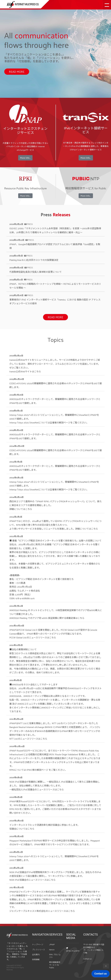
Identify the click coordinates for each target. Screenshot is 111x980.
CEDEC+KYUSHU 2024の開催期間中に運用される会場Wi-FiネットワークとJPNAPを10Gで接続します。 (56, 452)
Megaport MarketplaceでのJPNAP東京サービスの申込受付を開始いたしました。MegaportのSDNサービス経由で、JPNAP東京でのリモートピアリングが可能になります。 (55, 842)
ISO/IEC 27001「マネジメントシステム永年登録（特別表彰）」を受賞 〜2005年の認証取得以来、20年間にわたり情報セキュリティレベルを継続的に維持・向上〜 (55, 230)
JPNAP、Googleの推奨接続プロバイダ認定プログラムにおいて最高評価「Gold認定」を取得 (55, 246)
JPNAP (52, 945)
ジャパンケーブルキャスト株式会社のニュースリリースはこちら (42, 911)
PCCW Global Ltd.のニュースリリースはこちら (33, 637)
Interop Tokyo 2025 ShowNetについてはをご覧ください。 (49, 422)
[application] (101, 974)
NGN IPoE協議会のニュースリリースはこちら (32, 880)
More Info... (25, 158)
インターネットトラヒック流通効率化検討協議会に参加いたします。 (44, 825)
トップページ (38, 945)
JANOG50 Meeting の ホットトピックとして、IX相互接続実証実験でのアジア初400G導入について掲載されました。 (56, 612)
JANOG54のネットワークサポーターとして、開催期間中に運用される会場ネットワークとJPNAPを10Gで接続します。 (55, 468)
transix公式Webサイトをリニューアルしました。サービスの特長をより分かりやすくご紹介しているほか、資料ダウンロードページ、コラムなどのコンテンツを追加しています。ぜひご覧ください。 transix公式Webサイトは (55, 366)
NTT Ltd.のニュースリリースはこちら (28, 739)
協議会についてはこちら (22, 829)
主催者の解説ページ (60, 422)
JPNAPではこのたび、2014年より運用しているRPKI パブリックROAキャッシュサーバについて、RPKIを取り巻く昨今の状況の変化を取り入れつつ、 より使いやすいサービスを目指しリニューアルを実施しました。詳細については (55, 525)
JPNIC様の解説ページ (37, 770)
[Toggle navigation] (107, 5)
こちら (38, 371)
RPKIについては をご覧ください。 (38, 770)
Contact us (87, 959)
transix (52, 950)
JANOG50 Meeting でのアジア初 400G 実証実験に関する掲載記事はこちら (47, 618)
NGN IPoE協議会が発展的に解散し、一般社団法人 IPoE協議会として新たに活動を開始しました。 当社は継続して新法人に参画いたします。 (55, 784)
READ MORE (17, 72)
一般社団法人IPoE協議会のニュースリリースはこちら (37, 789)
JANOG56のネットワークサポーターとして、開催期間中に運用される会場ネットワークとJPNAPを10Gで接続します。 (55, 401)
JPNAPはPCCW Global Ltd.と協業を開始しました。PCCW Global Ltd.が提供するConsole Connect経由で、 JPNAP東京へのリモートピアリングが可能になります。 (53, 632)
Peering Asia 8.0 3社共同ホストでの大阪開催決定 (34, 260)
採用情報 (36, 960)
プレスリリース (39, 950)
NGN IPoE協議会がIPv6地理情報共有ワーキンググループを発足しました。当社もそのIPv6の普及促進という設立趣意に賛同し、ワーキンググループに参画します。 (55, 874)
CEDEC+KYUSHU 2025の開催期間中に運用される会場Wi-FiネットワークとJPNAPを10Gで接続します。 (56, 385)
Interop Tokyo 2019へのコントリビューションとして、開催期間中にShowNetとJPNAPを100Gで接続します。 (54, 858)
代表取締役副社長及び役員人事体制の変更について (36, 272)
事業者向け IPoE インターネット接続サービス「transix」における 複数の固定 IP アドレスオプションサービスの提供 (55, 301)
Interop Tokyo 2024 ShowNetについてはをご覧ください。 (49, 489)
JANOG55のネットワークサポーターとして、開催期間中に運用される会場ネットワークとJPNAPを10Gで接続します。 (55, 436)
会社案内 (36, 955)
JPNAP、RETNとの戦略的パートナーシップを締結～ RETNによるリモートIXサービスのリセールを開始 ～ (55, 286)
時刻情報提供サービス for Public (55, 965)
